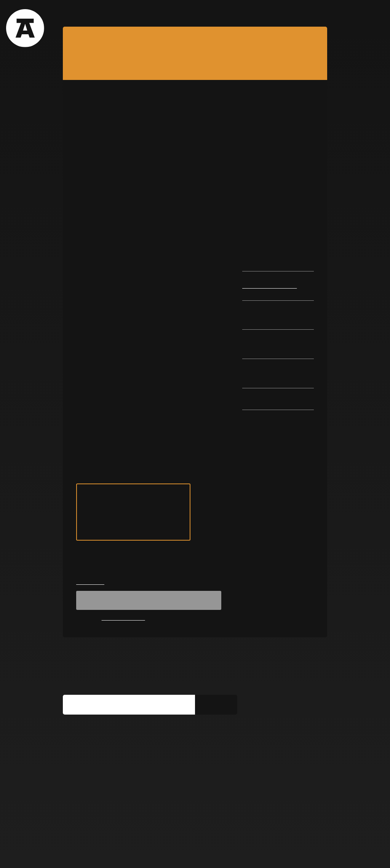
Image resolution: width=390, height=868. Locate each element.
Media (129, 853)
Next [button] (314, 172)
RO (306, 14)
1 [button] (175, 240)
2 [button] (185, 240)
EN (319, 14)
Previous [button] (76, 172)
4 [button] (205, 240)
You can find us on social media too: (119, 791)
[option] (195, 171)
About (73, 13)
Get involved (163, 853)
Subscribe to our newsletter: (107, 741)
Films (133, 13)
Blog (161, 13)
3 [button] (195, 240)
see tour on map (133, 570)
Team (190, 13)
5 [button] (215, 240)
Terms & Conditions (87, 853)
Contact (222, 13)
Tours (103, 13)
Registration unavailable (149, 657)
